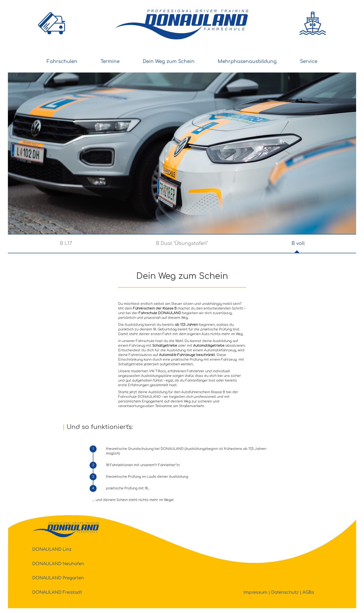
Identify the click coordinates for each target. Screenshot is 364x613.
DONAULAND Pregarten (58, 578)
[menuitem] (62, 62)
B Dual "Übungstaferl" (182, 243)
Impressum (255, 592)
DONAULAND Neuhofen (58, 564)
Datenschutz (285, 592)
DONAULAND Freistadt (57, 592)
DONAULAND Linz (52, 549)
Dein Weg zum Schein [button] (169, 61)
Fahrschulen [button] (62, 61)
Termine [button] (110, 61)
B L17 (66, 243)
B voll (298, 243)
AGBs (308, 592)
